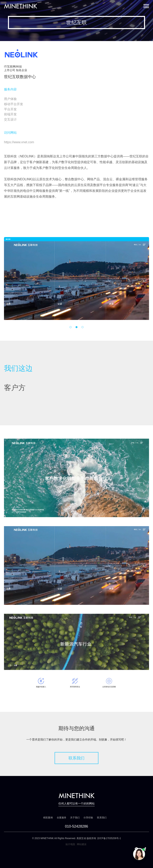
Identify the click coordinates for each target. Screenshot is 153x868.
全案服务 (62, 818)
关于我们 (75, 818)
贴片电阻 (70, 844)
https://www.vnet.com (19, 142)
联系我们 (76, 758)
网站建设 (82, 844)
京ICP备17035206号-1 (109, 838)
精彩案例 (48, 818)
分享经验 (88, 818)
